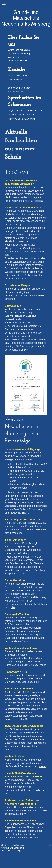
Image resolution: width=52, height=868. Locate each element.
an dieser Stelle (19, 641)
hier (41, 194)
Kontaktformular (16, 91)
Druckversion (9, 845)
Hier (38, 530)
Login (48, 845)
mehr (24, 574)
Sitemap (21, 845)
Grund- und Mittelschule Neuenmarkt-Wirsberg (26, 18)
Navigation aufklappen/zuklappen (26, 4)
